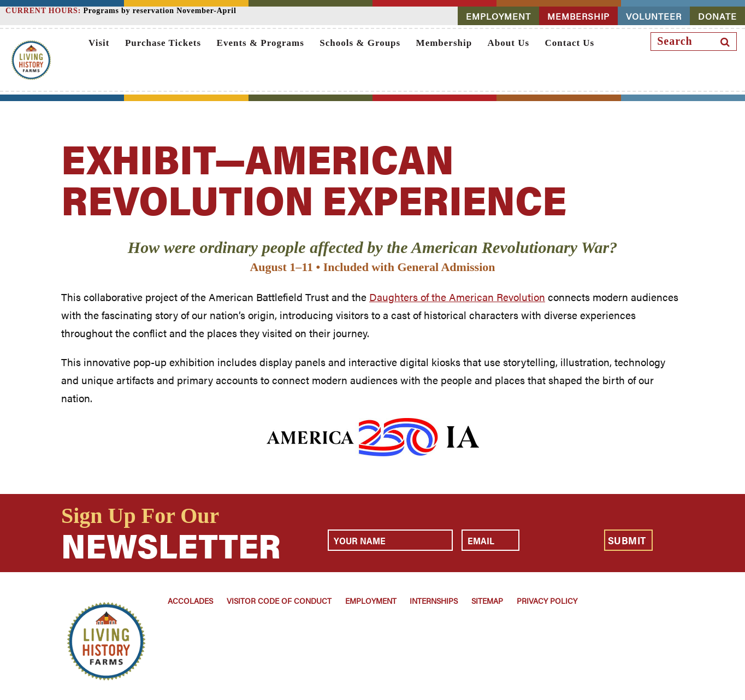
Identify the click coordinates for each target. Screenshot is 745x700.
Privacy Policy (547, 601)
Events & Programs (261, 43)
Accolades (190, 601)
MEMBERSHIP (578, 16)
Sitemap (487, 601)
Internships (434, 601)
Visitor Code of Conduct (279, 601)
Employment (371, 601)
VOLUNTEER (654, 16)
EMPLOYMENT (498, 16)
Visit (99, 43)
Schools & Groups (360, 43)
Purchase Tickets (163, 43)
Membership (444, 43)
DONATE (717, 16)
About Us (509, 43)
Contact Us (569, 43)
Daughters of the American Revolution (457, 297)
